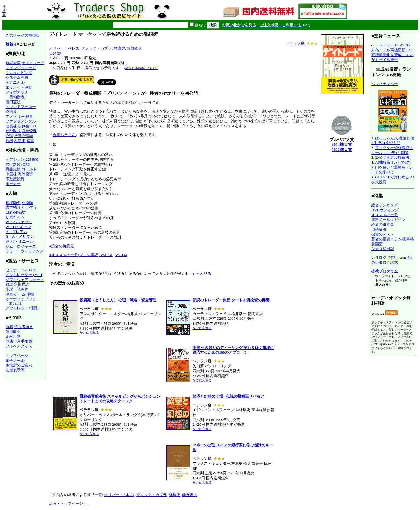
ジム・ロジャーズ (21, 246)
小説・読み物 (17, 289)
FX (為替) (14, 164)
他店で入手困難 (19, 341)
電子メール (15, 360)
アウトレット (17, 308)
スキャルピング (19, 73)
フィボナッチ (17, 92)
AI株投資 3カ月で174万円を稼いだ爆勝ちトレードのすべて (392, 167)
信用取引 (13, 332)
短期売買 (13, 63)
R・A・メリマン (20, 236)
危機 (9, 141)
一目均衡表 (15, 97)
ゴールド (29, 169)
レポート (37, 280)
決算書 (23, 126)
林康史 (119, 48)
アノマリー (15, 117)
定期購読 (22, 284)
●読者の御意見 (62, 246)
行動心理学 (23, 136)
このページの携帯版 (23, 35)
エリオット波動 (19, 87)
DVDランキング (385, 210)
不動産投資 (15, 179)
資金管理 (29, 131)
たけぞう (29, 207)
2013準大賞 (342, 145)
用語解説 (379, 229)
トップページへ (74, 503)
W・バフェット (19, 222)
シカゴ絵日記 (383, 249)
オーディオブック (21, 299)
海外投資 (25, 174)
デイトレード (33, 63)
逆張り (11, 112)
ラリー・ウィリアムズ (24, 251)
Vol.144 (121, 255)
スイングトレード (21, 68)
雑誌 (9, 284)
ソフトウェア (17, 280)
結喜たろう (15, 217)
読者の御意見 (383, 225)
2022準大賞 (342, 150)
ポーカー (13, 184)
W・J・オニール (20, 241)
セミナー (13, 270)
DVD (26, 270)
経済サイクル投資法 (392, 157)
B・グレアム (16, 232)
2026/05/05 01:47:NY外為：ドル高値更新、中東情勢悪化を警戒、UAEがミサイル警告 (392, 52)
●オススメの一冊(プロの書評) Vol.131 (81, 255)
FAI (33, 126)
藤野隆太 (134, 48)
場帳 (30, 294)
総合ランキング (385, 205)
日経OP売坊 (16, 212)
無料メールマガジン (388, 220)
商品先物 (13, 169)
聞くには (15, 303)
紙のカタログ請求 (392, 260)
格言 (30, 141)
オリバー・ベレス (64, 48)
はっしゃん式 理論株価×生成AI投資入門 (393, 141)
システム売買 (17, 77)
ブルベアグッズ (19, 346)
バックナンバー (385, 84)
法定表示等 (15, 370)
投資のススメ (383, 234)
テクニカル (15, 82)
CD (34, 270)
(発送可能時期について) (141, 68)
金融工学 (13, 337)
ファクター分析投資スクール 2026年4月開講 (392, 150)
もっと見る (202, 274)
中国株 (11, 174)
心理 (9, 136)
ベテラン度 (295, 43)
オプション (15, 159)
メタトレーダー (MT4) (24, 275)
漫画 (9, 294)
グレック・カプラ (97, 48)
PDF (392, 257)
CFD (27, 164)
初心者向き (23, 327)
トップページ (17, 356)
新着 (9, 44)
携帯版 (4, 11)
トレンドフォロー (21, 107)
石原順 (27, 203)
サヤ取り (13, 131)
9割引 (34, 308)
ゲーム (20, 294)
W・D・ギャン (18, 227)
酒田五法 (13, 102)
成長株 (11, 126)
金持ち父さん (64, 135)
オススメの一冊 (385, 215)
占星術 (20, 141)
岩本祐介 (13, 207)
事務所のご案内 (19, 365)
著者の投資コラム (386, 239)
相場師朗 (13, 203)
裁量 (29, 117)
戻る (53, 503)
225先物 (32, 159)
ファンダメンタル (21, 121)
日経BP (55, 53)
